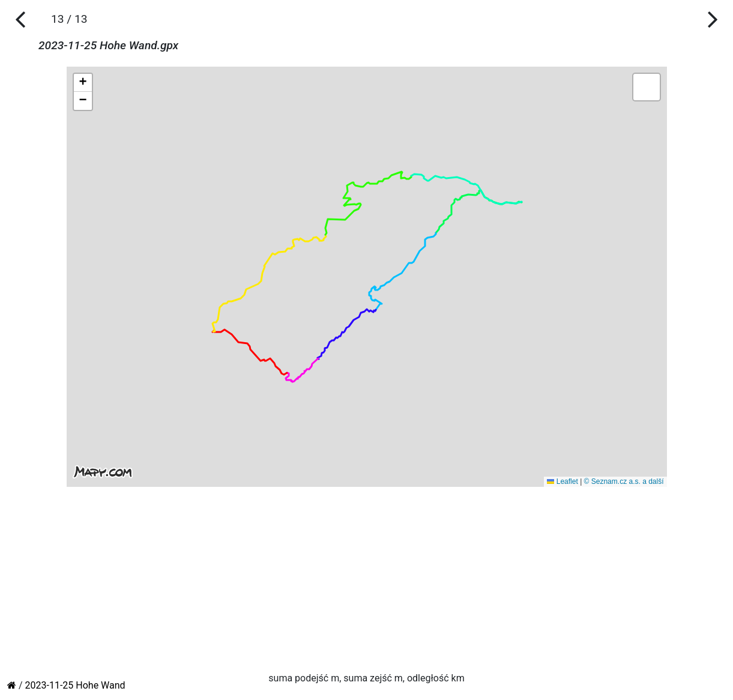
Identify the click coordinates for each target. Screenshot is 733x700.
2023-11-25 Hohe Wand (75, 685)
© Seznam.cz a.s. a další (624, 481)
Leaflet (562, 481)
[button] (83, 83)
